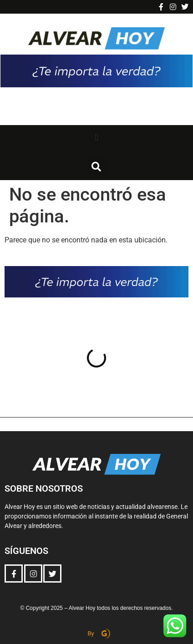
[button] (96, 137)
